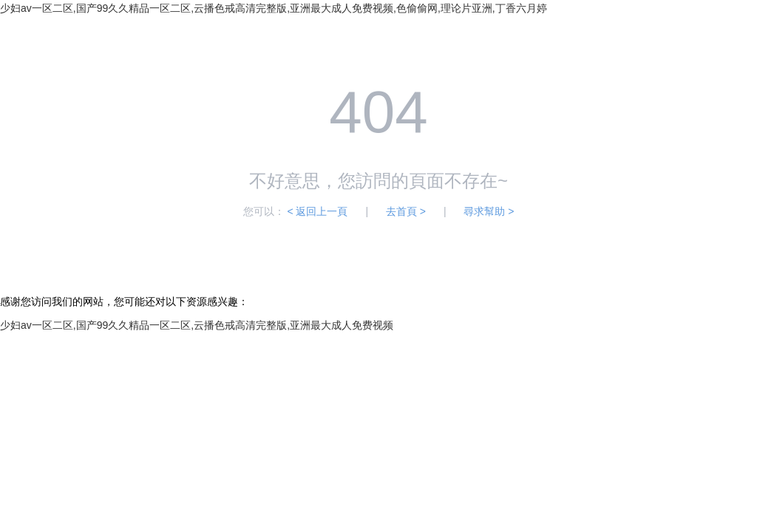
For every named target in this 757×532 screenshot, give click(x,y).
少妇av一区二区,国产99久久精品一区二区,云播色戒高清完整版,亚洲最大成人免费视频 (197, 325)
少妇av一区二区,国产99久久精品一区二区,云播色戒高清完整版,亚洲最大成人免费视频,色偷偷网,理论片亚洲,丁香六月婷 (274, 8)
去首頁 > (406, 211)
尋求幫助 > (489, 211)
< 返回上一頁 (317, 211)
